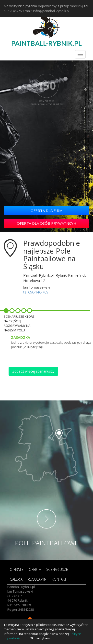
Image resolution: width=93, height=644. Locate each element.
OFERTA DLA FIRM (46, 211)
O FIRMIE (17, 569)
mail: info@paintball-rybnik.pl (47, 11)
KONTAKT (59, 579)
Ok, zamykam (40, 638)
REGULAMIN (37, 579)
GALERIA (16, 579)
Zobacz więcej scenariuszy (33, 371)
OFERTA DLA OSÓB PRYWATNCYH (47, 223)
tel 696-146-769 (36, 292)
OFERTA (35, 569)
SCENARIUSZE (57, 569)
